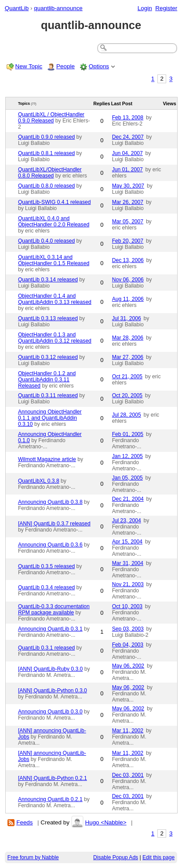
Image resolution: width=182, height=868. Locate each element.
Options (99, 66)
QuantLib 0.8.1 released (46, 153)
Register (166, 8)
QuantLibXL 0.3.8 (39, 481)
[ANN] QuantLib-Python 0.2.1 (53, 778)
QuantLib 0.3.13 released (48, 318)
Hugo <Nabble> (106, 822)
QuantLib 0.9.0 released (46, 137)
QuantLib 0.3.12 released (48, 357)
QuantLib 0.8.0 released (46, 186)
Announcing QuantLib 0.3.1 (50, 629)
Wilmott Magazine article (47, 459)
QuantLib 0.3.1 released (46, 648)
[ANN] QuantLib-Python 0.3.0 (53, 691)
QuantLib (17, 8)
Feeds (24, 822)
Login (145, 8)
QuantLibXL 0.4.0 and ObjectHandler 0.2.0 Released (54, 222)
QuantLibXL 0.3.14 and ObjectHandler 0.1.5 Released (54, 260)
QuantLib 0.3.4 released (46, 587)
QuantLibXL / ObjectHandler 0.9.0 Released (51, 118)
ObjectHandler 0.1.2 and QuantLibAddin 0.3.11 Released (47, 380)
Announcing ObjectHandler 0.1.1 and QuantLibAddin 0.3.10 (50, 418)
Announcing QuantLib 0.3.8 (50, 502)
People (66, 66)
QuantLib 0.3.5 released (46, 566)
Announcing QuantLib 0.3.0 (50, 712)
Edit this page (158, 857)
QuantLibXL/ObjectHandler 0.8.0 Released (50, 173)
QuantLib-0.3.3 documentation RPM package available (54, 609)
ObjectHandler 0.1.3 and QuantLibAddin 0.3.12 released (55, 338)
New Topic (29, 66)
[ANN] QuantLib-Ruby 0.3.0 (50, 669)
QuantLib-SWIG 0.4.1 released (55, 202)
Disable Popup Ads (116, 857)
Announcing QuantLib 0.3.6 (50, 545)
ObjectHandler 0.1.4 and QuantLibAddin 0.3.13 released (55, 299)
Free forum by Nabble (33, 857)
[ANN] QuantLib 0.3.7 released (54, 524)
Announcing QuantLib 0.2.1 (50, 799)
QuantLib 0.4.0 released (46, 241)
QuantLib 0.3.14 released (48, 280)
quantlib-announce (58, 8)
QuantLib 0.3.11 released (48, 395)
